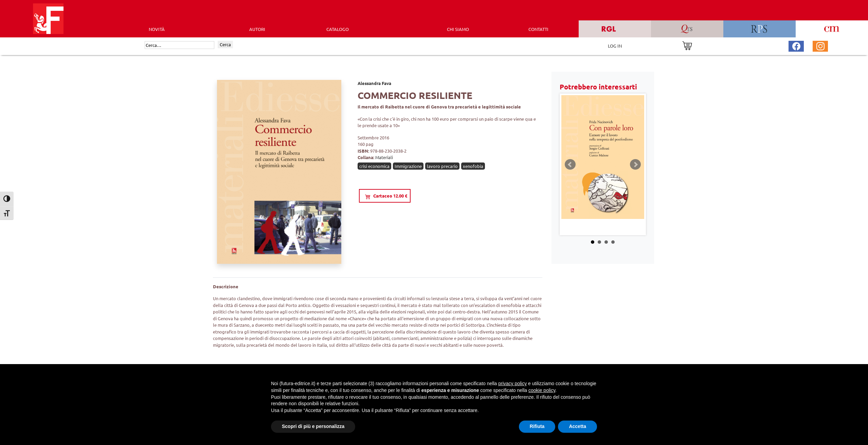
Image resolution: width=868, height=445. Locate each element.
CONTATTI (538, 29)
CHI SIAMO (458, 29)
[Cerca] (179, 45)
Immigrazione (408, 166)
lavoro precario (442, 166)
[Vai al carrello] (687, 45)
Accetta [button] (577, 426)
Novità (157, 29)
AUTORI (257, 29)
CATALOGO (338, 29)
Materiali (384, 157)
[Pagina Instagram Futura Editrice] (820, 45)
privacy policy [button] (512, 383)
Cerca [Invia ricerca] (225, 44)
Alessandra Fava (374, 83)
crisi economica (374, 166)
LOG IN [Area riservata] (615, 46)
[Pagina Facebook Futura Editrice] (796, 45)
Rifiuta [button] (537, 426)
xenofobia (473, 166)
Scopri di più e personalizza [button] (313, 426)
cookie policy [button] (542, 390)
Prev (570, 165)
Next (635, 165)
